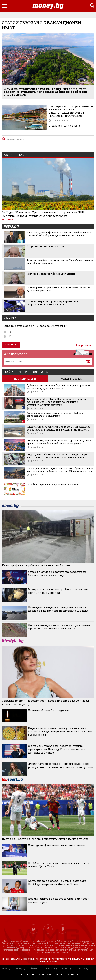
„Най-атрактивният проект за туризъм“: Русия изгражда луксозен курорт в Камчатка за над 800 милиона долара (60, 470)
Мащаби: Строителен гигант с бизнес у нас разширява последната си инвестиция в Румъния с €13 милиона (58, 428)
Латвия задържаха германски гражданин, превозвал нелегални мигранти (59, 627)
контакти (73, 975)
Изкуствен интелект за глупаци (45, 246)
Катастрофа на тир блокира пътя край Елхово (36, 565)
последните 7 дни (25, 379)
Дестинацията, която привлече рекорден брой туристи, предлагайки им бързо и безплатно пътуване (59, 442)
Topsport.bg (51, 969)
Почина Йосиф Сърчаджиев (49, 710)
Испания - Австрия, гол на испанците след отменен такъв (45, 839)
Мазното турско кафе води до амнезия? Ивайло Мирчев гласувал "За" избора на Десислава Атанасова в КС (59, 234)
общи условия (26, 975)
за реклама (45, 975)
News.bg (6, 969)
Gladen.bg (66, 969)
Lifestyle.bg (35, 969)
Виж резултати (84, 345)
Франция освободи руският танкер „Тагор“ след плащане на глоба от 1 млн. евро (60, 261)
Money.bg (20, 969)
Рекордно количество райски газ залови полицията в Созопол (58, 591)
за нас (59, 975)
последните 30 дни (71, 379)
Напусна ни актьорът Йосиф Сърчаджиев (51, 274)
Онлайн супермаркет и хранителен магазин (52, 484)
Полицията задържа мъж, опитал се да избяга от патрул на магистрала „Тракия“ (59, 609)
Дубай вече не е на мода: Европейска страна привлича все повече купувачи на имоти (59, 387)
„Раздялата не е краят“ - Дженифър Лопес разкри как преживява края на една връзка (61, 765)
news (13, 227)
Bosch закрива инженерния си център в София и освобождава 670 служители (55, 414)
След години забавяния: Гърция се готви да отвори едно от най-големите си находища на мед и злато (57, 456)
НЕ (7, 336)
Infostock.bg (82, 969)
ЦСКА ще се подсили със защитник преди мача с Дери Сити (59, 865)
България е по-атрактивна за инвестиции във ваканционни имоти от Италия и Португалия (71, 111)
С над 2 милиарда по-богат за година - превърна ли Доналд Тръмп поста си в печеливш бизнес (57, 749)
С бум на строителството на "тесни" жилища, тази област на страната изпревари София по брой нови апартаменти (45, 92)
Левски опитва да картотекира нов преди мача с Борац (59, 900)
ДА (7, 332)
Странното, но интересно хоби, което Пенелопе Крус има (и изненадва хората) (46, 702)
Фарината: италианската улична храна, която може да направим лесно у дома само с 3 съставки (61, 731)
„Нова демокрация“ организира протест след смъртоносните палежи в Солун (53, 303)
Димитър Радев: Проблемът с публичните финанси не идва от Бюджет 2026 (58, 289)
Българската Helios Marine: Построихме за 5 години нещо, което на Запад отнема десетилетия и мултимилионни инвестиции (56, 402)
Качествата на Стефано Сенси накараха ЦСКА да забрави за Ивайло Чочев (57, 882)
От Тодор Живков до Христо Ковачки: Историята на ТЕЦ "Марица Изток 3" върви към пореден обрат (43, 214)
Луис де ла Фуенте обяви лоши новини (57, 845)
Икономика (8, 220)
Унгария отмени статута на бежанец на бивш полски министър (57, 573)
